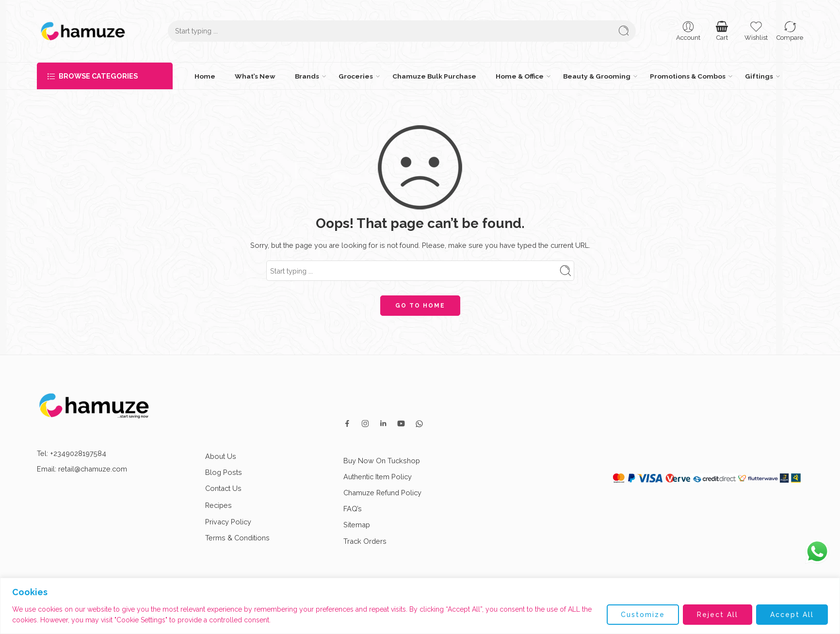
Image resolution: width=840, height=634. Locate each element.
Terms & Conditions (237, 538)
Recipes (227, 505)
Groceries (356, 76)
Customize (643, 615)
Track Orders (365, 541)
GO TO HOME (420, 306)
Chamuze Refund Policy (382, 493)
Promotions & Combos (688, 76)
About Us (221, 456)
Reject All (718, 615)
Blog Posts (224, 472)
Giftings (759, 76)
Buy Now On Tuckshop (382, 461)
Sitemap (357, 525)
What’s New (255, 76)
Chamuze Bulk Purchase (434, 76)
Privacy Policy (228, 522)
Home (205, 76)
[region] (420, 606)
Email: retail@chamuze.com (82, 469)
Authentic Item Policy (378, 477)
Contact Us (223, 488)
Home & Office (520, 76)
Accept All (792, 615)
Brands (307, 76)
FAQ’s (353, 509)
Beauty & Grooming (597, 76)
